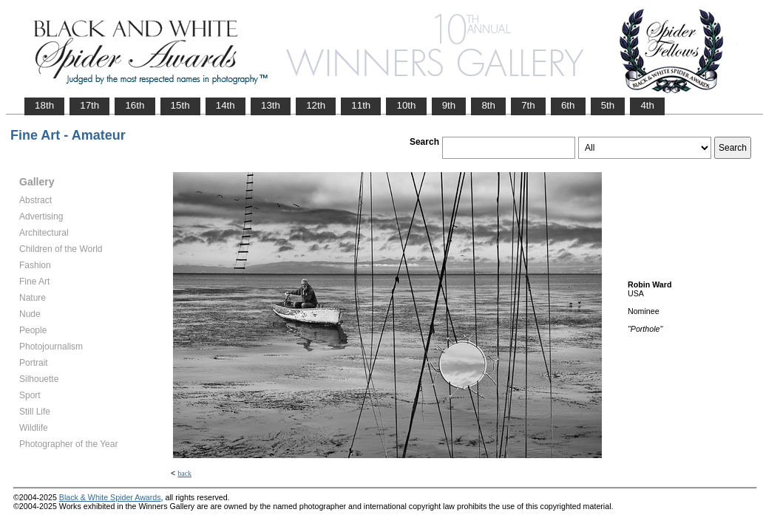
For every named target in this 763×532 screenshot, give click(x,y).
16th (135, 105)
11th (361, 105)
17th (89, 105)
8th (488, 105)
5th (608, 105)
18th (44, 105)
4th (647, 105)
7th (528, 105)
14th (225, 105)
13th (271, 105)
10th (406, 105)
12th (316, 105)
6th (568, 105)
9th (449, 105)
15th (180, 105)
